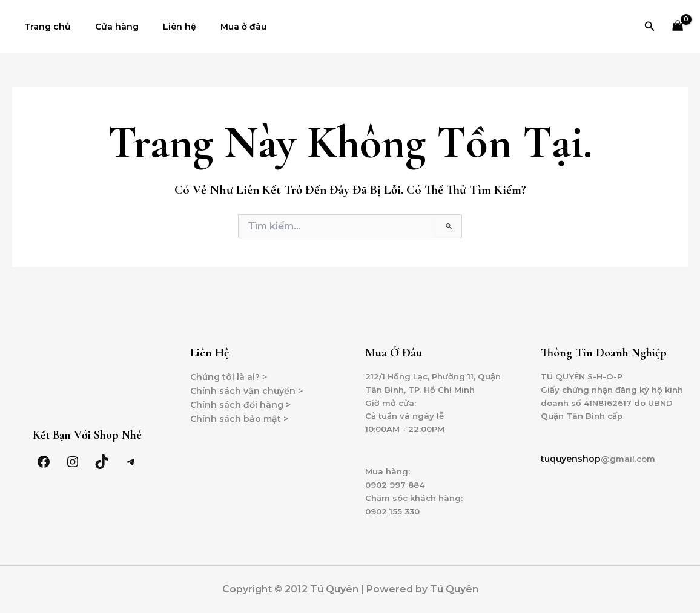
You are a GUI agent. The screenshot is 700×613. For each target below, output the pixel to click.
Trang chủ (44, 27)
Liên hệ (161, 27)
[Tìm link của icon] (650, 27)
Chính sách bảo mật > (239, 412)
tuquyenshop (571, 455)
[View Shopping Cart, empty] (678, 27)
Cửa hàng (106, 27)
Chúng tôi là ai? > (229, 370)
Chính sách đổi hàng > (240, 398)
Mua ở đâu (218, 27)
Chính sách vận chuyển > (246, 384)
